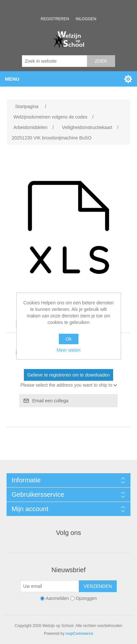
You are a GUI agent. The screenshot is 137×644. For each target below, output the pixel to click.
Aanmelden (57, 598)
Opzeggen (86, 598)
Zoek (101, 61)
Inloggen (86, 19)
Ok (69, 339)
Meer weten (68, 350)
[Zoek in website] (55, 61)
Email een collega (51, 401)
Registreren (55, 19)
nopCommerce (79, 634)
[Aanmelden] (50, 586)
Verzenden (98, 586)
